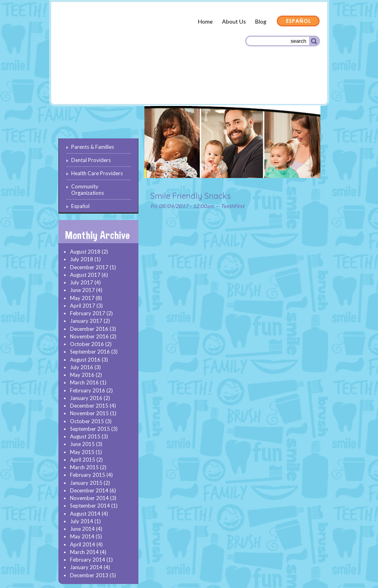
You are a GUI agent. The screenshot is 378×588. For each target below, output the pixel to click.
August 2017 (85, 275)
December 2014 (89, 490)
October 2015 (87, 421)
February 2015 (88, 475)
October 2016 (87, 344)
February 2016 (88, 390)
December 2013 (89, 575)
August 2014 (85, 514)
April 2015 (83, 460)
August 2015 (85, 436)
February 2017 (88, 313)
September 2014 (90, 506)
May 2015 (82, 452)
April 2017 (83, 306)
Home (205, 21)
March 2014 (84, 552)
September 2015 (90, 429)
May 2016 (82, 375)
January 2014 (86, 567)
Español (298, 22)
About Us (234, 21)
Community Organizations (280, 85)
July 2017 (82, 282)
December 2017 (89, 267)
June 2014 (82, 529)
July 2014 (82, 521)
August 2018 (85, 252)
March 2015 (84, 467)
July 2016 (82, 367)
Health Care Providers (207, 84)
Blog (261, 21)
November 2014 (89, 498)
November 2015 (89, 413)
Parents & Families (87, 85)
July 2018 (82, 259)
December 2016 (89, 329)
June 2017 (82, 290)
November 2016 (89, 336)
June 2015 (82, 444)
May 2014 (82, 536)
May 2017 (82, 298)
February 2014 (88, 560)
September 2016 (90, 352)
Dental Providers (144, 84)
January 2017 (86, 321)
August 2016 (85, 360)
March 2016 (84, 382)
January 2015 (86, 483)
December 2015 (89, 406)
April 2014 (83, 544)
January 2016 (86, 398)
